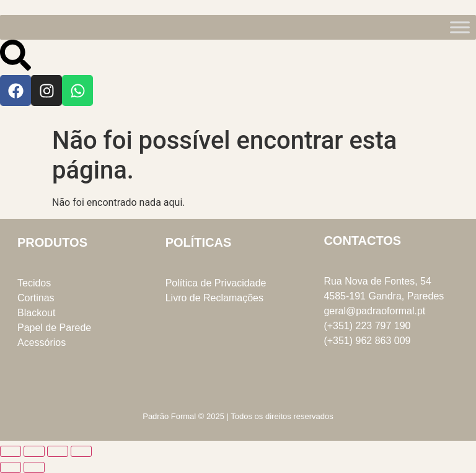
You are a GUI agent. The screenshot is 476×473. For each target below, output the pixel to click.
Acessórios (42, 343)
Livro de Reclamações (214, 298)
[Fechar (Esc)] (81, 451)
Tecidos (34, 283)
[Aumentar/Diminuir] (11, 451)
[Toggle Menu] (460, 27)
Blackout (36, 313)
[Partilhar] (58, 451)
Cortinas (36, 298)
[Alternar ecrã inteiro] (34, 451)
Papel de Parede (54, 328)
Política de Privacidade (216, 283)
